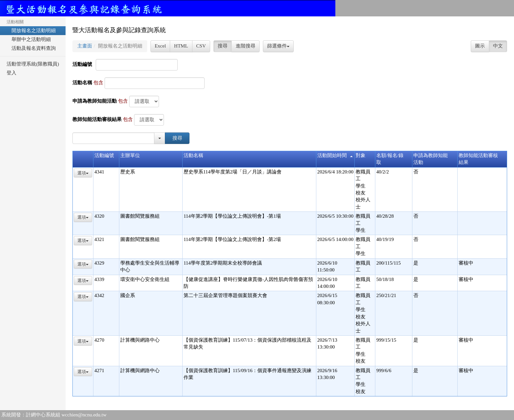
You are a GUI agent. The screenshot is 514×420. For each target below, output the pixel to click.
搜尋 (223, 46)
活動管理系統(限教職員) (33, 64)
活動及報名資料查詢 (31, 48)
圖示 (480, 46)
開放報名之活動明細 (31, 30)
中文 (498, 46)
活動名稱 (82, 83)
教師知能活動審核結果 (97, 119)
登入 (11, 73)
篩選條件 (278, 46)
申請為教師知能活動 (95, 101)
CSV (201, 46)
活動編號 (82, 64)
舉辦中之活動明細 (29, 39)
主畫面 (85, 46)
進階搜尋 (246, 46)
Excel (160, 46)
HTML (181, 46)
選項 (83, 173)
